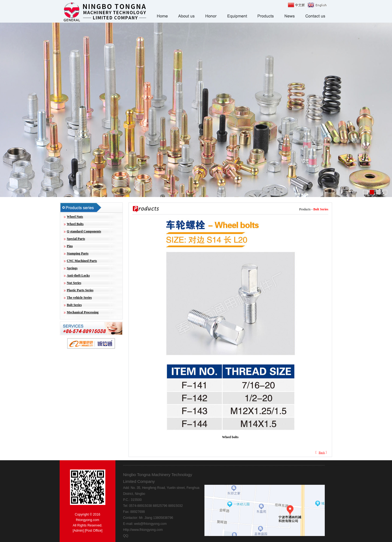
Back (322, 452)
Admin (78, 531)
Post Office (93, 531)
